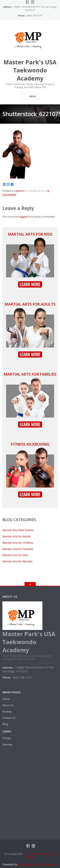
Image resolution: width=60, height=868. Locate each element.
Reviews (7, 712)
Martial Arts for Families (30, 374)
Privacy (7, 738)
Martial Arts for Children (18, 543)
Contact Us (9, 718)
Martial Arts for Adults (30, 304)
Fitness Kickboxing (30, 444)
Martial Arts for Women (17, 561)
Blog (5, 724)
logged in (25, 217)
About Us (8, 705)
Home (6, 699)
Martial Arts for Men (15, 555)
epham (20, 191)
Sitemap (7, 744)
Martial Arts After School (18, 530)
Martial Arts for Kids (30, 234)
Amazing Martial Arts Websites (37, 864)
